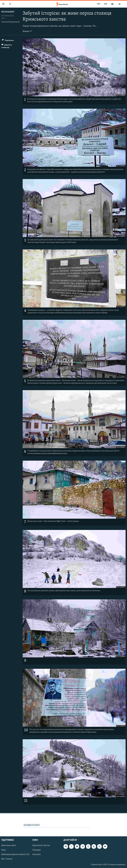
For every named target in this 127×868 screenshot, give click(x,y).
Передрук (37, 850)
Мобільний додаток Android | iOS (15, 855)
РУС (99, 4)
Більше (27, 31)
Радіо (4, 850)
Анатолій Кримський (10, 22)
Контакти (37, 855)
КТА (106, 4)
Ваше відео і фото (9, 846)
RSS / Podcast (7, 859)
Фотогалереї (8, 12)
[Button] (8, 41)
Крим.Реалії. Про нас (41, 846)
